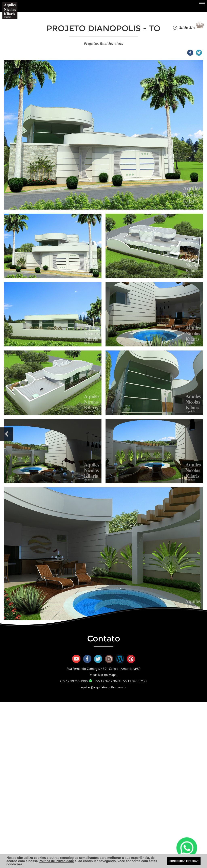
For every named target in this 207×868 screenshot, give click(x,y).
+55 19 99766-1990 (76, 681)
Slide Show (186, 27)
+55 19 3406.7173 (134, 681)
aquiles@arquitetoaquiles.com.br (104, 687)
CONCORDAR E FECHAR (184, 861)
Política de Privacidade (56, 861)
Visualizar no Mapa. (104, 675)
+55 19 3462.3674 (107, 681)
